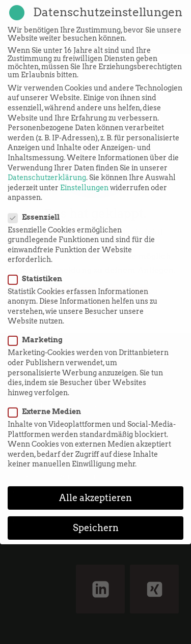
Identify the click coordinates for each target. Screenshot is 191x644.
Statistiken (38, 268)
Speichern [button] (96, 518)
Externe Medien (48, 401)
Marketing (38, 330)
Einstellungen (84, 177)
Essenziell (37, 207)
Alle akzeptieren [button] (95, 488)
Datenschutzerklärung (47, 167)
